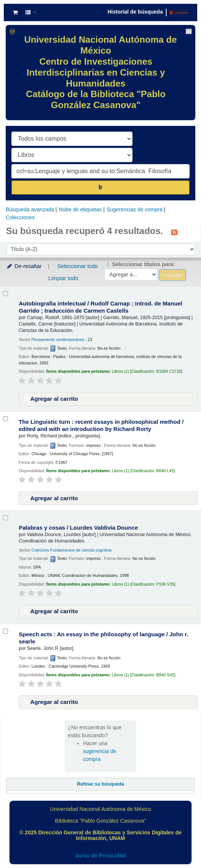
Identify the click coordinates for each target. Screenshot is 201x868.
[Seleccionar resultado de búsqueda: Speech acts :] (5, 631)
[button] (15, 12)
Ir (100, 187)
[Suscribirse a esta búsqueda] (174, 232)
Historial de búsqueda (135, 12)
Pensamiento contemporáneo (58, 339)
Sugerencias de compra (134, 209)
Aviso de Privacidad (100, 856)
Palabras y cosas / (78, 528)
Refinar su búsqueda (100, 784)
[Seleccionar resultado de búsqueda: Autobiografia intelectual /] (5, 294)
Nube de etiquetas (80, 209)
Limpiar (179, 12)
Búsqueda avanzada (30, 209)
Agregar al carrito (51, 399)
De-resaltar (24, 266)
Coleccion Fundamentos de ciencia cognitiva (72, 550)
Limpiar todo (63, 278)
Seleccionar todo (77, 266)
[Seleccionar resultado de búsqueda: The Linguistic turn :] (5, 419)
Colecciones (20, 217)
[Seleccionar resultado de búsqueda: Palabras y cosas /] (5, 518)
